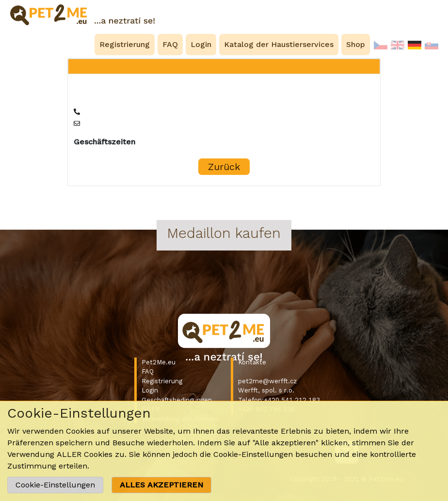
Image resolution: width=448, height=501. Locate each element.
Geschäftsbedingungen (177, 400)
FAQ (148, 371)
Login (150, 390)
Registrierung (162, 381)
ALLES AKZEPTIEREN (161, 485)
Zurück (224, 167)
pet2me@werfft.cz (267, 381)
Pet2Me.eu (159, 362)
